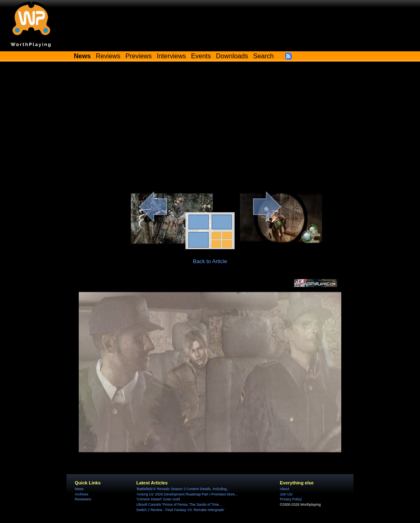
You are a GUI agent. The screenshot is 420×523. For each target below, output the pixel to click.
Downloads (232, 56)
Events (201, 56)
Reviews (108, 56)
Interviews (171, 56)
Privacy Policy (291, 499)
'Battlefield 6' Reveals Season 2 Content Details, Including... (183, 489)
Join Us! (286, 494)
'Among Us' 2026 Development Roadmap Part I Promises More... (187, 494)
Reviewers (83, 499)
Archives (81, 494)
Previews (139, 56)
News (79, 489)
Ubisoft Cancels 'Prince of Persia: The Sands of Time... (179, 505)
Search (263, 56)
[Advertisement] (210, 126)
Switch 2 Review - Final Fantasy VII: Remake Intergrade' (180, 510)
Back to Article (210, 261)
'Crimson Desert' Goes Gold (158, 499)
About (284, 489)
